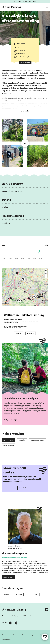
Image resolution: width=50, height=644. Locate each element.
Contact (5, 616)
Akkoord (19, 333)
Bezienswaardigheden (37, 440)
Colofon (15, 635)
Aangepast (31, 333)
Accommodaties (9, 445)
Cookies (40, 635)
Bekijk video (10, 420)
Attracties (22, 440)
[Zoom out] (46, 273)
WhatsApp (7, 594)
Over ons (33, 616)
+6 (25, 143)
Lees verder (25, 110)
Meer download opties (23, 57)
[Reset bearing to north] (46, 276)
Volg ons (4, 623)
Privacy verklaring (28, 635)
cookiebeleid (19, 328)
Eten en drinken (8, 440)
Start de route (25, 62)
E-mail (36, 594)
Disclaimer (5, 635)
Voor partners (6, 639)
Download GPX (21, 54)
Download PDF (21, 50)
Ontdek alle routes (25, 488)
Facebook (19, 594)
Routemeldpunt (8, 577)
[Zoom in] (46, 270)
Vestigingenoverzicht (19, 616)
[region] (25, 298)
